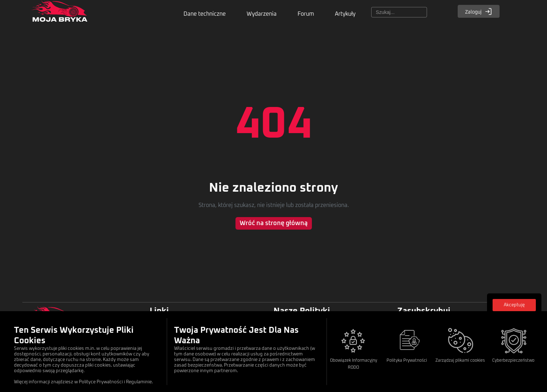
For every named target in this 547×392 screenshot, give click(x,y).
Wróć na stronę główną (274, 223)
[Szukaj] (399, 12)
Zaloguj (479, 11)
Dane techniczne (205, 14)
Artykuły (345, 14)
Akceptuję (514, 305)
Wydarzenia (262, 14)
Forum (306, 14)
